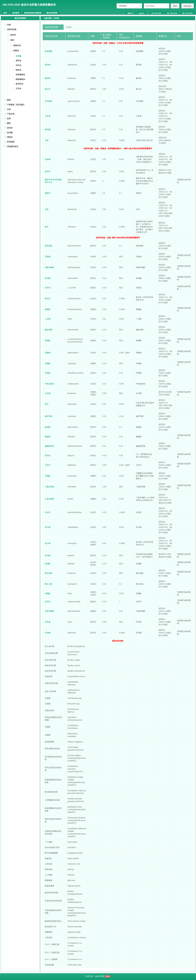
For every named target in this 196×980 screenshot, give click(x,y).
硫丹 (47, 404)
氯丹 (47, 227)
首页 (5, 13)
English (141, 13)
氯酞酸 (48, 437)
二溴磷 (48, 319)
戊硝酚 (48, 564)
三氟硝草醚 (49, 487)
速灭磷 (48, 543)
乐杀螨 (48, 393)
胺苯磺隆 (48, 246)
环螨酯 (48, 363)
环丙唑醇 (48, 101)
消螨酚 (48, 593)
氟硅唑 (48, 78)
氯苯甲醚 (48, 416)
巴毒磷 (48, 257)
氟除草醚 (48, 330)
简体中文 (131, 13)
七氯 (47, 140)
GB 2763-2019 (172, 13)
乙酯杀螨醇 (49, 611)
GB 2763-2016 (187, 13)
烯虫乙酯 (48, 584)
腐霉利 (48, 193)
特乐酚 (48, 555)
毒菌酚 (48, 309)
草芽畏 (48, 288)
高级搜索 (188, 6)
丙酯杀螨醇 (49, 267)
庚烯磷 (48, 353)
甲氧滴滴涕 (49, 384)
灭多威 (48, 116)
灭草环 (48, 465)
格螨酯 (48, 340)
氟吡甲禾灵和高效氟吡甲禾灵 (53, 181)
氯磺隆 (48, 427)
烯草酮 (48, 129)
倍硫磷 (48, 159)
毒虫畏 (48, 299)
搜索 (175, 6)
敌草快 (48, 171)
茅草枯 (48, 456)
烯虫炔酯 (48, 573)
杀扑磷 (48, 527)
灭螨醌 (48, 476)
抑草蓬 (48, 622)
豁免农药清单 (52, 13)
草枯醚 (48, 278)
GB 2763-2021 (157, 13)
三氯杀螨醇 (49, 499)
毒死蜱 (48, 65)
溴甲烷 (48, 602)
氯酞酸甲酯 (49, 446)
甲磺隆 (48, 373)
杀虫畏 (48, 512)
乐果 (47, 209)
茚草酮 (48, 633)
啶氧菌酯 (48, 51)
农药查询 (16, 13)
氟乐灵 (48, 89)
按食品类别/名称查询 (33, 13)
